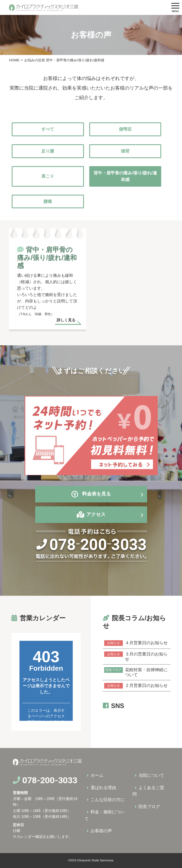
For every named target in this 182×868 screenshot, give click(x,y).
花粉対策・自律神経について (136, 672)
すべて (48, 129)
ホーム (97, 775)
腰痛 (48, 201)
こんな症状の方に (108, 800)
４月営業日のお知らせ (136, 643)
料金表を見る (91, 494)
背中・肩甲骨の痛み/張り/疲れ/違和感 (125, 176)
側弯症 (125, 129)
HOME (14, 60)
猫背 (125, 151)
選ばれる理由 (103, 788)
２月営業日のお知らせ (136, 686)
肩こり (48, 176)
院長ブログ (149, 807)
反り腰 (48, 151)
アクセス (96, 514)
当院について (151, 775)
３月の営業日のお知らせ (136, 656)
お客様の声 (101, 831)
